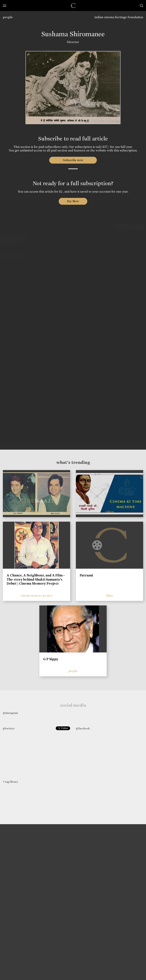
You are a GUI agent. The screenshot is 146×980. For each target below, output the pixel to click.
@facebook (83, 728)
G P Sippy (51, 659)
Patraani (86, 575)
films (109, 595)
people (8, 17)
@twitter (9, 728)
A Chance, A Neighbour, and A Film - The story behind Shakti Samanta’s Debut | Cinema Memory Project (36, 579)
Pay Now (73, 201)
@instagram (10, 713)
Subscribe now (73, 160)
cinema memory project (36, 595)
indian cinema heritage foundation (119, 17)
